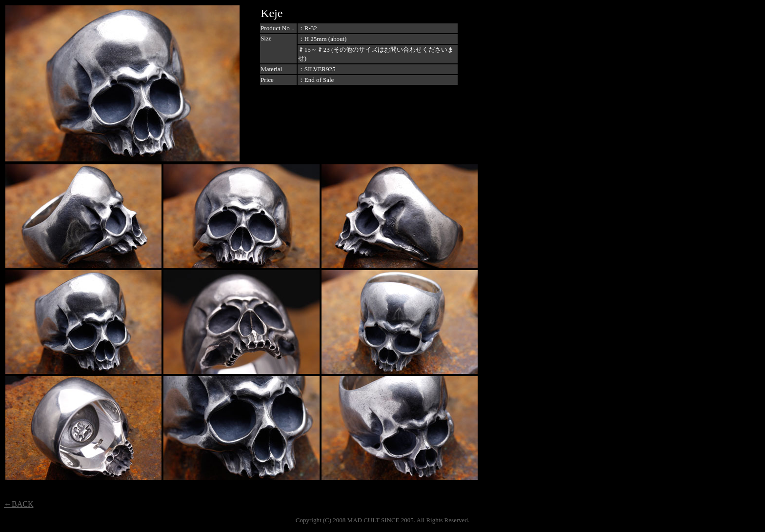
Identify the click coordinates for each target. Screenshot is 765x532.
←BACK (19, 504)
